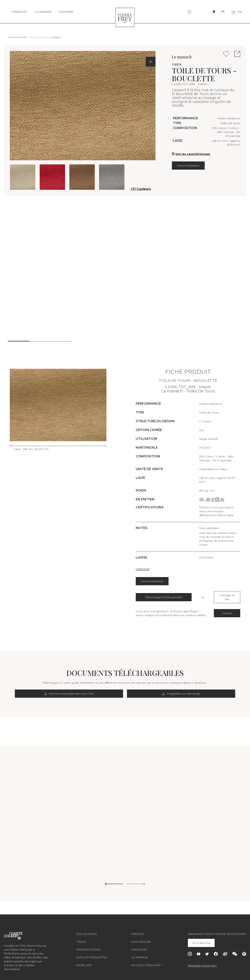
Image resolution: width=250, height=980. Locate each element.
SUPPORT (66, 12)
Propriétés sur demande (157, 690)
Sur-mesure (141, 938)
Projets (138, 930)
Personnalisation (188, 166)
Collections (87, 930)
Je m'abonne (202, 939)
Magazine (139, 946)
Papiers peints (88, 946)
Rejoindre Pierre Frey (202, 962)
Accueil (35, 37)
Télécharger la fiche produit (164, 595)
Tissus (46, 37)
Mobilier (84, 961)
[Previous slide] (114, 880)
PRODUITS (19, 12)
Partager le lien (227, 595)
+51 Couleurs (141, 189)
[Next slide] (136, 880)
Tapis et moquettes (92, 953)
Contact (227, 609)
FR (233, 12)
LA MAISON (43, 12)
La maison (140, 953)
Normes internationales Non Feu (94, 690)
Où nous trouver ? (147, 961)
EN (240, 12)
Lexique (143, 569)
